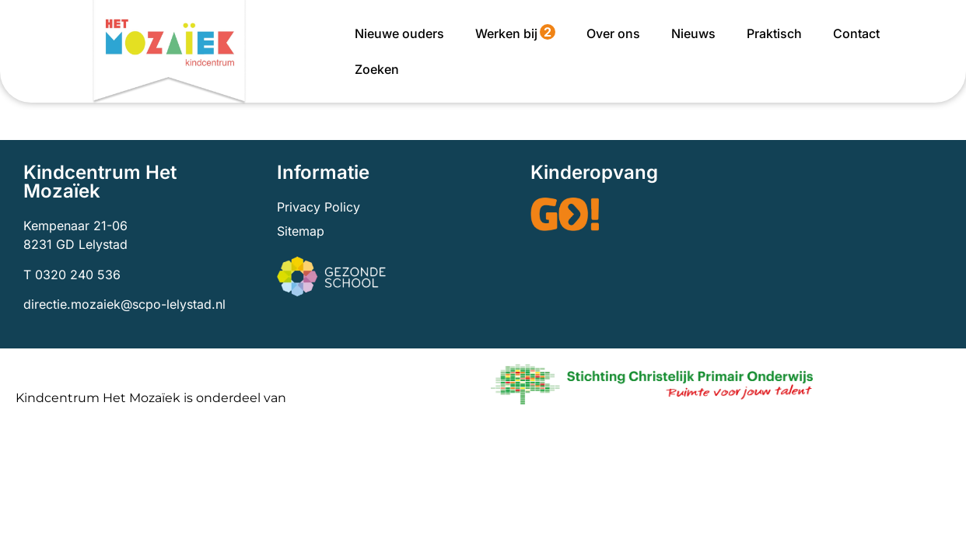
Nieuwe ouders (399, 33)
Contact (856, 33)
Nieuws (693, 33)
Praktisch (774, 33)
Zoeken (377, 69)
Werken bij (515, 33)
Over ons (613, 33)
